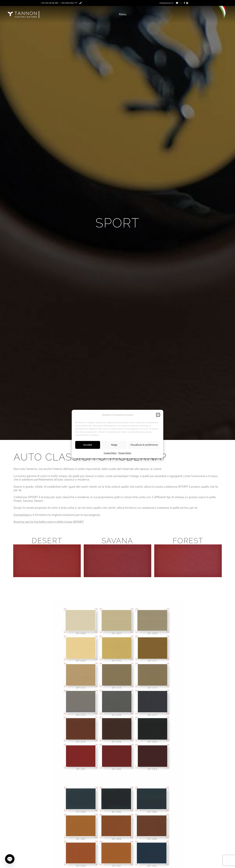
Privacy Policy (125, 453)
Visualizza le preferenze (144, 445)
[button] (158, 415)
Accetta (88, 445)
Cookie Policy (110, 453)
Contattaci (22, 515)
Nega (114, 445)
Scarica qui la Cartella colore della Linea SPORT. (49, 522)
